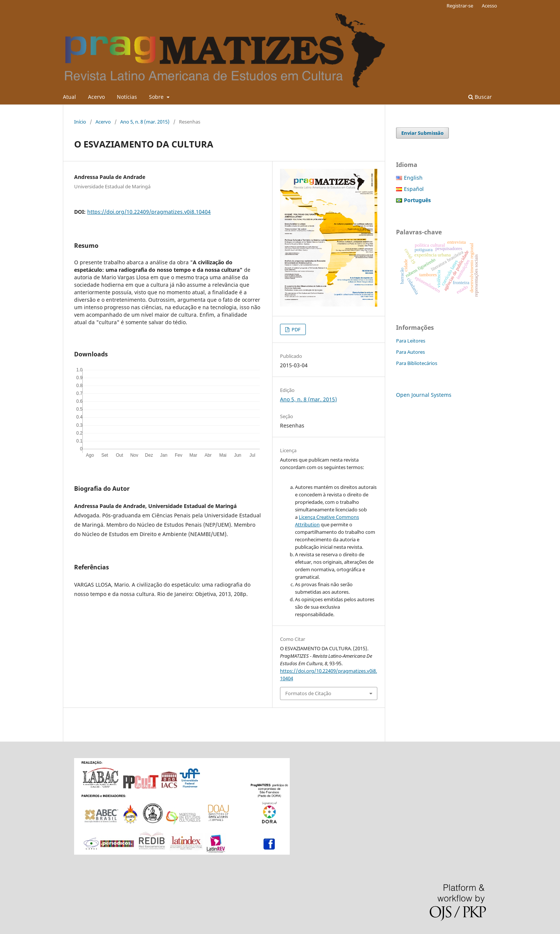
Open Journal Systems (424, 395)
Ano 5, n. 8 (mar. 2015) (145, 122)
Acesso (489, 6)
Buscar (480, 97)
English (413, 178)
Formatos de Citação (308, 693)
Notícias (127, 97)
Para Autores (410, 352)
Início (80, 122)
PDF (296, 329)
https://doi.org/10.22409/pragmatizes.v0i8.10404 (149, 212)
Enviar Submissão (422, 133)
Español (414, 189)
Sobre (157, 97)
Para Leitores (411, 341)
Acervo (96, 97)
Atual (69, 97)
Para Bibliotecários (417, 363)
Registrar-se (460, 6)
